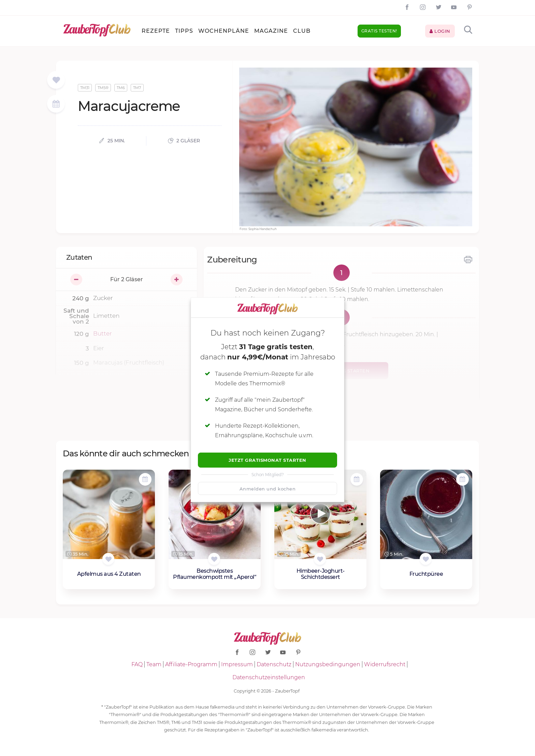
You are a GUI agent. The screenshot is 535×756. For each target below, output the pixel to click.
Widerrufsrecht (385, 664)
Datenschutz (274, 664)
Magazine (271, 31)
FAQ (137, 664)
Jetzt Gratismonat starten (267, 460)
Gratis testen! (379, 31)
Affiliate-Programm (191, 664)
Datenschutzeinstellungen (269, 677)
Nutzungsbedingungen (328, 664)
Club (302, 31)
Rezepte (156, 31)
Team (154, 664)
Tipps (184, 31)
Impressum (237, 664)
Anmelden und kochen (268, 489)
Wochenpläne (224, 31)
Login (440, 31)
